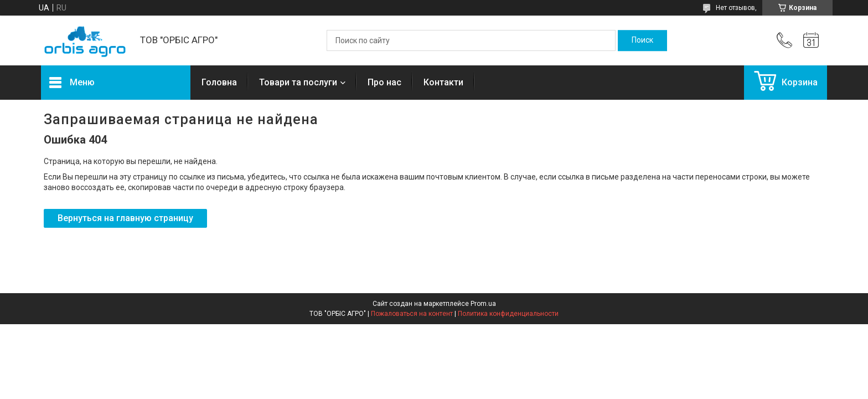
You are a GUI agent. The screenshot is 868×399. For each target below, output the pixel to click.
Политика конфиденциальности (508, 314)
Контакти (443, 82)
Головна (219, 82)
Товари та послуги (298, 82)
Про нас (384, 82)
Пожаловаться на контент (412, 314)
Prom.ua (483, 304)
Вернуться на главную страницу (125, 218)
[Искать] (642, 40)
